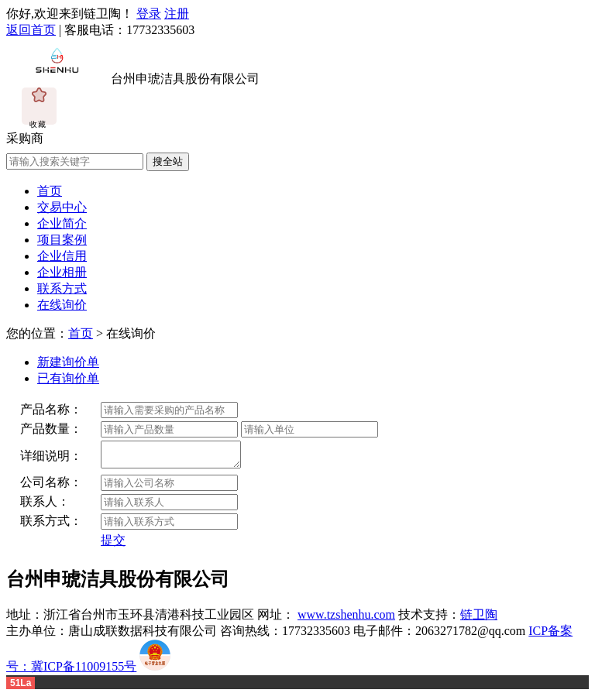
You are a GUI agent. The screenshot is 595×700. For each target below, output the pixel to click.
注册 (177, 14)
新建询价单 (68, 362)
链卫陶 (479, 619)
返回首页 (31, 30)
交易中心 (62, 207)
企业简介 (62, 223)
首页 (50, 191)
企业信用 (62, 256)
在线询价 (62, 305)
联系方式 (62, 288)
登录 (149, 14)
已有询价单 (68, 378)
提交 (113, 545)
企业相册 (62, 272)
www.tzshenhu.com (346, 619)
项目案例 (62, 240)
